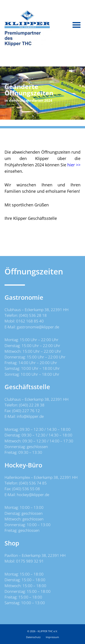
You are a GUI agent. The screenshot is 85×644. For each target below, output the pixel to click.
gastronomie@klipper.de (38, 327)
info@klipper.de (30, 416)
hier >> (74, 165)
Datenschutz (33, 637)
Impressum (52, 637)
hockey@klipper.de (33, 495)
